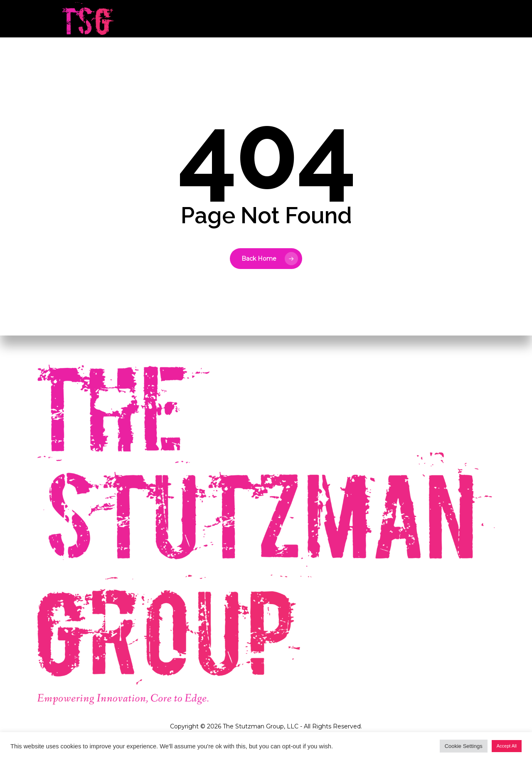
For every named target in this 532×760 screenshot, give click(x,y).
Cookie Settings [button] (464, 746)
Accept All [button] (507, 746)
